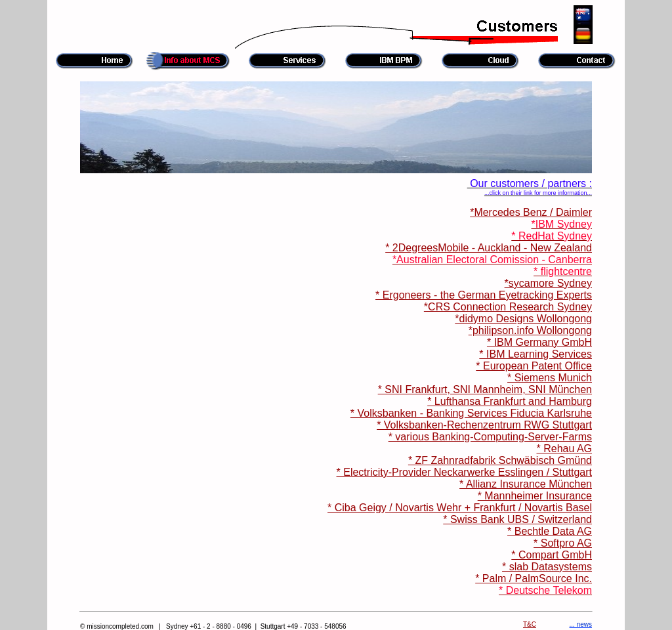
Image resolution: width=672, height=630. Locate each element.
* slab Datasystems (547, 567)
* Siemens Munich (550, 378)
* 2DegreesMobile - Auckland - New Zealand (489, 248)
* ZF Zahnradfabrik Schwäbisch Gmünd (500, 460)
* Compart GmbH (552, 555)
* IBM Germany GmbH (539, 342)
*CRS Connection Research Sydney (508, 307)
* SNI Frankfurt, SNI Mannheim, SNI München (485, 389)
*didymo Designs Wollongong (523, 319)
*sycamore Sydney (548, 283)
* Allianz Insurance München (526, 484)
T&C (530, 624)
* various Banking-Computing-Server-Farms (490, 437)
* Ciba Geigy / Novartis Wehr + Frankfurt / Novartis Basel (460, 508)
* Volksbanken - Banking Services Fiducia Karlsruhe (471, 413)
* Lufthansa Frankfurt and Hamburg (510, 401)
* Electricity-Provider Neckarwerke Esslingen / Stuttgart (464, 472)
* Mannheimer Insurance (535, 496)
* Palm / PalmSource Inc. (534, 578)
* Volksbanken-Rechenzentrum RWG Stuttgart (484, 425)
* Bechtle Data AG (550, 531)
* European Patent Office (534, 366)
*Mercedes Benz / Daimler (531, 212)
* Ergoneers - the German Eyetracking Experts (484, 295)
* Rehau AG (565, 449)
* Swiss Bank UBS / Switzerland (517, 519)
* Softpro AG (563, 543)
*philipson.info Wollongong (530, 330)
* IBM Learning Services (535, 354)
